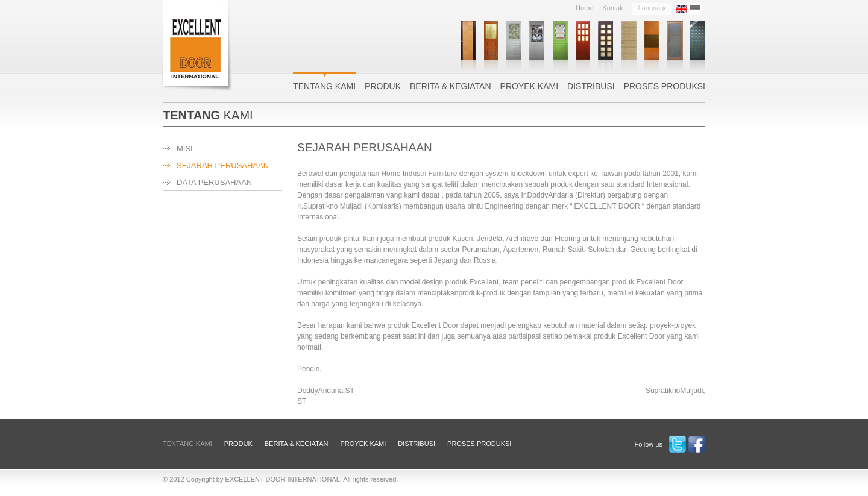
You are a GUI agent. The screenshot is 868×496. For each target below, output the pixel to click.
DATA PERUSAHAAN (214, 182)
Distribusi (591, 86)
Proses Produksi (665, 86)
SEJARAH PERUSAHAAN (223, 165)
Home (584, 8)
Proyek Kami (529, 86)
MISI (185, 149)
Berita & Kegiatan (451, 86)
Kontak (612, 8)
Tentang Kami (324, 86)
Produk (383, 86)
